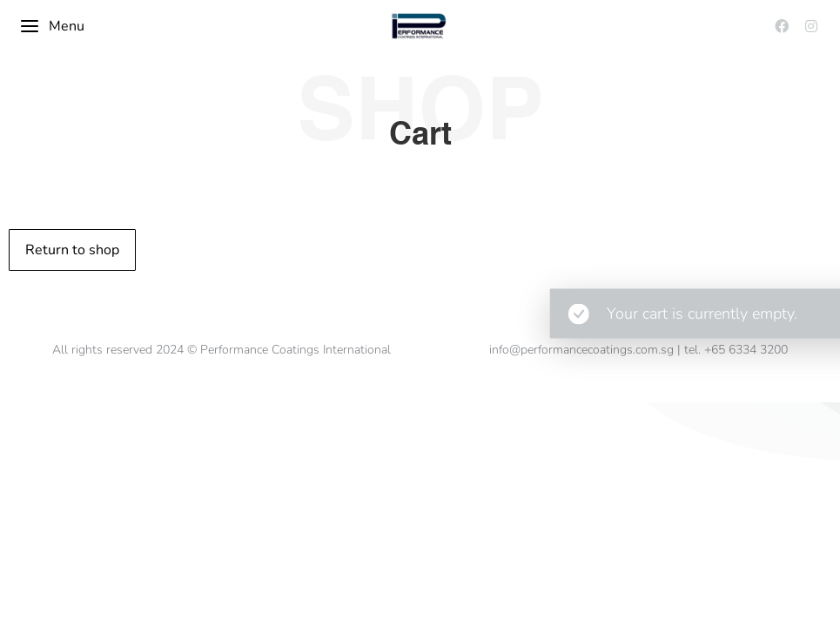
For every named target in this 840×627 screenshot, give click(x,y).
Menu (52, 26)
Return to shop (72, 250)
